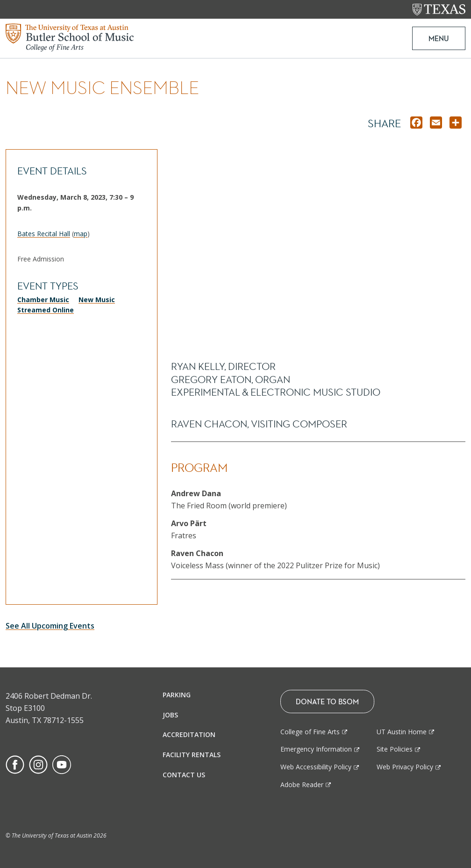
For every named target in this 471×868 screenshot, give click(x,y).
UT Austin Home (402, 732)
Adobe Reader (302, 785)
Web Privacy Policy (405, 767)
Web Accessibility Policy (316, 767)
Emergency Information (316, 749)
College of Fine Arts (310, 732)
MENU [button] (438, 38)
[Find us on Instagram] (38, 764)
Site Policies (395, 749)
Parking (177, 695)
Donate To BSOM (327, 702)
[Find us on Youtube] (62, 764)
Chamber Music (43, 300)
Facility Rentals (192, 755)
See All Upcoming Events (50, 626)
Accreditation (189, 734)
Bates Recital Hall (44, 234)
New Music (97, 300)
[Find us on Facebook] (15, 764)
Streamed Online (46, 310)
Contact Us (184, 775)
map (81, 234)
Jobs (170, 715)
